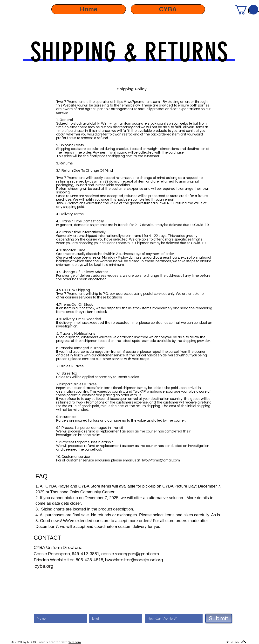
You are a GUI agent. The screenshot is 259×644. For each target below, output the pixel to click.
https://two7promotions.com (137, 102)
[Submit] (219, 618)
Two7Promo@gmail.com (160, 460)
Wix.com (75, 642)
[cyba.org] (44, 566)
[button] (246, 10)
